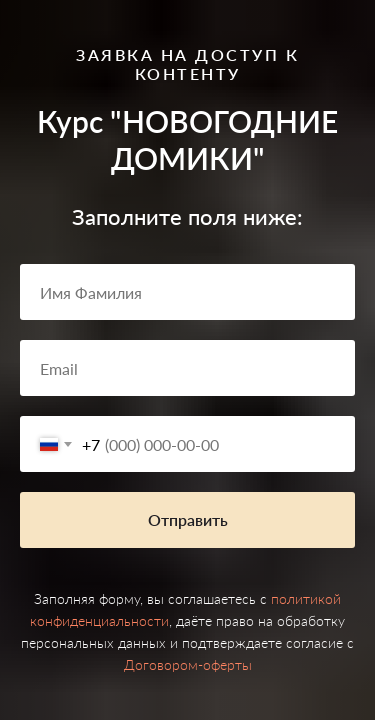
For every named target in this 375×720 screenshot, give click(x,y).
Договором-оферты (188, 664)
